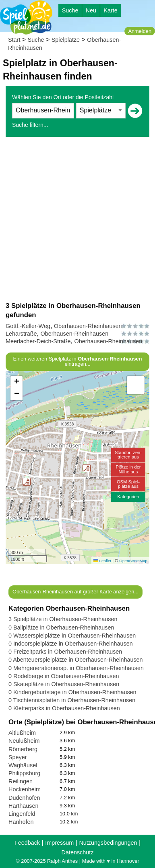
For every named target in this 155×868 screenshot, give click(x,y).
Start (14, 40)
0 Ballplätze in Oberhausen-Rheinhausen (61, 628)
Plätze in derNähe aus (128, 469)
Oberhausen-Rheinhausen (88, 326)
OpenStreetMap (133, 561)
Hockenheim (25, 789)
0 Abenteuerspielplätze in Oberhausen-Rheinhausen (76, 660)
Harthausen (23, 806)
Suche (70, 10)
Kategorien (128, 497)
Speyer (18, 757)
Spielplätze (66, 40)
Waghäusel (23, 765)
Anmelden (140, 31)
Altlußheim (22, 733)
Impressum (59, 843)
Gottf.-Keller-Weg (28, 326)
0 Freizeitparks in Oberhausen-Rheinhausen (65, 652)
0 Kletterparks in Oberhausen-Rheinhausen (64, 708)
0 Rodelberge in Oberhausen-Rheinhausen (64, 676)
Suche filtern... (30, 125)
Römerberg (23, 749)
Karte (110, 10)
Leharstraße (21, 334)
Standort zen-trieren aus (128, 455)
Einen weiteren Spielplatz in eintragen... (77, 361)
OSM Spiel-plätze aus (128, 484)
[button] (27, 482)
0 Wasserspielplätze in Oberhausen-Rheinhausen (72, 636)
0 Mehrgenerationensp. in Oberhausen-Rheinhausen (76, 668)
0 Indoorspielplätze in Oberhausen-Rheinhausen (71, 644)
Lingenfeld (22, 814)
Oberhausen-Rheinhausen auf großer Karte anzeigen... (75, 592)
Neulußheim (24, 741)
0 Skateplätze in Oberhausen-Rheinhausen (64, 684)
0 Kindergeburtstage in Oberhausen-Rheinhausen (72, 692)
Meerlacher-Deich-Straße (38, 341)
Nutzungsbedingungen (108, 843)
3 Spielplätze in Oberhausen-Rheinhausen (63, 619)
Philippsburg (24, 773)
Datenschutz (78, 852)
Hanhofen (21, 822)
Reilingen (21, 781)
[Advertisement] (77, 219)
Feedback (27, 843)
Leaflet (102, 561)
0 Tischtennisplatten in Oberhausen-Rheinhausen (72, 700)
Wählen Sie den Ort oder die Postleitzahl (63, 97)
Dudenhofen (24, 798)
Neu (91, 10)
